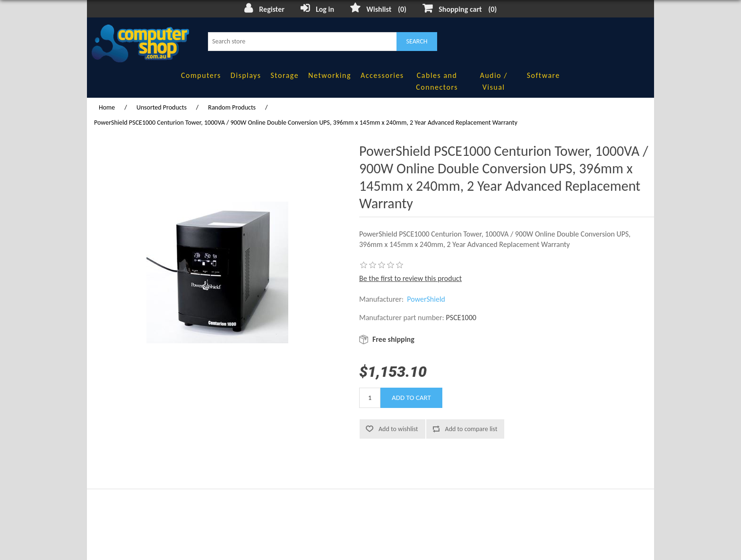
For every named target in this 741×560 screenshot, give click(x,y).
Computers (201, 75)
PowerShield (426, 299)
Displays (246, 75)
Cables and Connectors (437, 81)
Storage (284, 75)
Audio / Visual (493, 81)
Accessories (382, 75)
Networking (330, 75)
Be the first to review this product (410, 278)
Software (543, 75)
